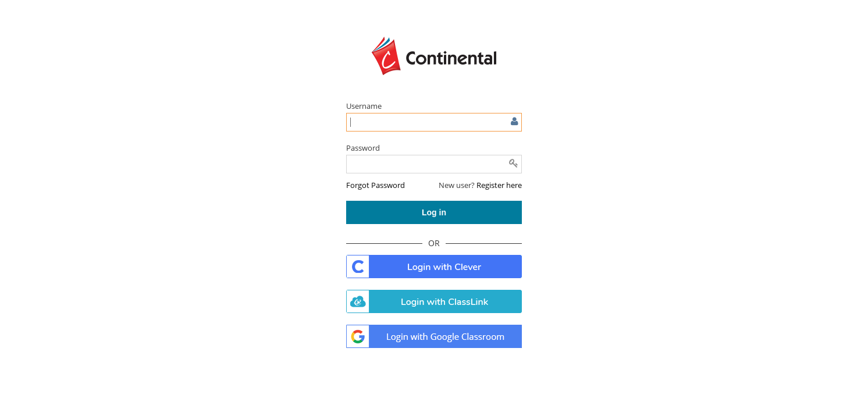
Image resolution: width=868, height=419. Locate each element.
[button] (376, 185)
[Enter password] (434, 164)
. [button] (434, 267)
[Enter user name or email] (434, 122)
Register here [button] (499, 185)
